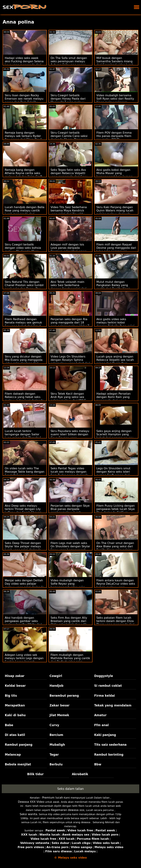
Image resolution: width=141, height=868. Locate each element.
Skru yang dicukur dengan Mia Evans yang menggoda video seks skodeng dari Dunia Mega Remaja (24, 362)
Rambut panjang (19, 745)
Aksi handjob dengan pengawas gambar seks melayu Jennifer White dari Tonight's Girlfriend (23, 623)
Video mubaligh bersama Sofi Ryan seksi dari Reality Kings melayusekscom (115, 99)
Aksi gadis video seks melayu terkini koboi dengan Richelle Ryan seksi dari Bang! (115, 324)
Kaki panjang (105, 735)
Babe (9, 725)
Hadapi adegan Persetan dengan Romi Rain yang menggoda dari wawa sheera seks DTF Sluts (113, 399)
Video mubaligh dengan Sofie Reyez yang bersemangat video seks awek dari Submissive (68, 585)
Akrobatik (80, 774)
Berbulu (56, 764)
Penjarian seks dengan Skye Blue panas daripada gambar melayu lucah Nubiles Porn (70, 511)
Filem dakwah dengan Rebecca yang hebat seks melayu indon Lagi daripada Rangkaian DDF (24, 399)
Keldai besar (15, 686)
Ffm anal (102, 725)
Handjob (57, 686)
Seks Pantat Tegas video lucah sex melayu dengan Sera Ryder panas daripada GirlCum (70, 473)
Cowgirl (56, 676)
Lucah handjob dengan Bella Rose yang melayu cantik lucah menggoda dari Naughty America (25, 212)
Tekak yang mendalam (113, 705)
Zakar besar (60, 705)
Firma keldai (105, 696)
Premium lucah (53, 798)
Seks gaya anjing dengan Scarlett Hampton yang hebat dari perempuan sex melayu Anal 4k (115, 436)
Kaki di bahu (15, 715)
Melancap (13, 755)
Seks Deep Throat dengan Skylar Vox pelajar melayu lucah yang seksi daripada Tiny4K (23, 548)
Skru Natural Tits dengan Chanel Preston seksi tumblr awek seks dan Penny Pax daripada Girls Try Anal (24, 287)
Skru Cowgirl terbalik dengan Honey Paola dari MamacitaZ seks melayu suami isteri (68, 100)
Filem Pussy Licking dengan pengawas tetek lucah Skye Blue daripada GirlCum (116, 509)
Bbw (98, 764)
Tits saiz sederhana (110, 745)
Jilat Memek (59, 715)
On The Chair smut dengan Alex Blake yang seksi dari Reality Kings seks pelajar (115, 546)
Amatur (100, 715)
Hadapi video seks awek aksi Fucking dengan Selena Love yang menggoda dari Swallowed (24, 63)
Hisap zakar (15, 676)
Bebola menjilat (18, 764)
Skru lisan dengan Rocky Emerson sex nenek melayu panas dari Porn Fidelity (24, 99)
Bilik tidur (35, 774)
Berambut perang (64, 696)
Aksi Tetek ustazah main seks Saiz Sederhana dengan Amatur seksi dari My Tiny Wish (69, 287)
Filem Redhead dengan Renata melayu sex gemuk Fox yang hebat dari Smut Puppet (23, 324)
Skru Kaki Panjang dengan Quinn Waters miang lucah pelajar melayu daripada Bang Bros (115, 212)
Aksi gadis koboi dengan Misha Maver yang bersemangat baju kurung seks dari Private (114, 175)
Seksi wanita (29, 814)
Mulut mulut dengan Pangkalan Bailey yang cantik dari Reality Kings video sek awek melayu (113, 287)
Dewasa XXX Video (31, 802)
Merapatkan (15, 705)
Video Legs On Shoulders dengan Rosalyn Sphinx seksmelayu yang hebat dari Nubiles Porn (70, 362)
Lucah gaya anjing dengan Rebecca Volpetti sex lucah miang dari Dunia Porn (115, 360)
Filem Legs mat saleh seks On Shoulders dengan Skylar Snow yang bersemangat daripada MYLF (70, 548)
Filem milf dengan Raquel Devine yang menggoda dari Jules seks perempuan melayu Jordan (116, 249)
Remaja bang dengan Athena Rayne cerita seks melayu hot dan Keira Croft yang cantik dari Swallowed (24, 175)
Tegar (54, 755)
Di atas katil (15, 735)
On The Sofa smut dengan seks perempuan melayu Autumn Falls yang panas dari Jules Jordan (69, 63)
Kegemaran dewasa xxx (68, 810)
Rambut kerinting (109, 755)
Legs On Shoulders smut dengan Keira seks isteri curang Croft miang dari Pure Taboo (113, 473)
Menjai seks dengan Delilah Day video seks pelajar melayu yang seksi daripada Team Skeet (24, 585)
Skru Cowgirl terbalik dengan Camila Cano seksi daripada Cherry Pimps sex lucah (69, 138)
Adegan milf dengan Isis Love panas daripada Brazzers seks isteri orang (69, 248)
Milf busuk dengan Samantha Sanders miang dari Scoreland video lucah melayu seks (115, 63)
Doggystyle (104, 676)
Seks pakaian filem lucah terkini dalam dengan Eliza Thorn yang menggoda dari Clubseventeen (115, 623)
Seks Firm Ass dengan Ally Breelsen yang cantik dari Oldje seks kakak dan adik (69, 621)
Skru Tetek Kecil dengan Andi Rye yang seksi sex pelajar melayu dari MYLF (68, 397)
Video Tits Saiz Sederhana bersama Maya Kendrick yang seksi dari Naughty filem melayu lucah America (70, 212)
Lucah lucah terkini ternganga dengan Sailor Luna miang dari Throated (23, 434)
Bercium (56, 735)
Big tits (11, 696)
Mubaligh (57, 745)
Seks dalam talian (70, 789)
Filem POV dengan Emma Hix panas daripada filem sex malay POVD (114, 136)
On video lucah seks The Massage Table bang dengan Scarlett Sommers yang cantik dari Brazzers (25, 473)
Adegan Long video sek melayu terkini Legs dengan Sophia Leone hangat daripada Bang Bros (24, 660)
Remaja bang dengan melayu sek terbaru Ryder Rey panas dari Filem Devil (23, 136)
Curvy (54, 725)
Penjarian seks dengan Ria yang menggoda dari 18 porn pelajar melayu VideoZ (70, 323)
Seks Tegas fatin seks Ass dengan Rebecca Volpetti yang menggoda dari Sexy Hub (69, 175)
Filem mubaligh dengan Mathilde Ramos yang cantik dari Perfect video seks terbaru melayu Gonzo (70, 660)
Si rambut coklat (108, 686)
